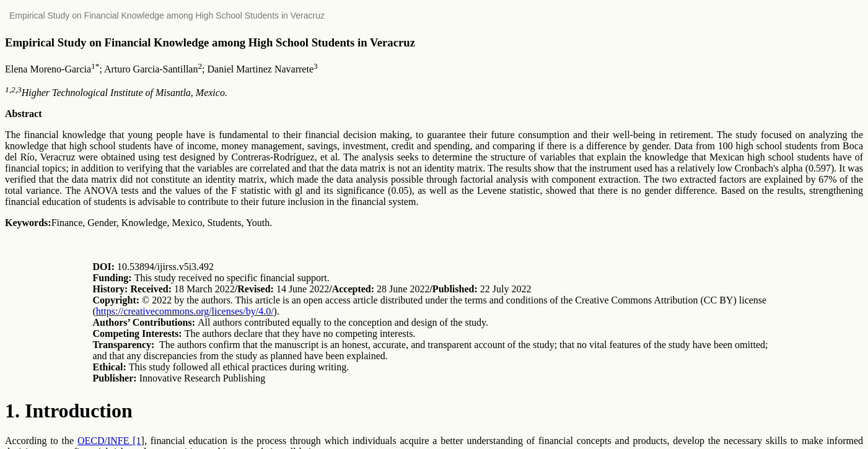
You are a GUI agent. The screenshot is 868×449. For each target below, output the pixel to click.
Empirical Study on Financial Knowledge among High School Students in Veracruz (167, 15)
